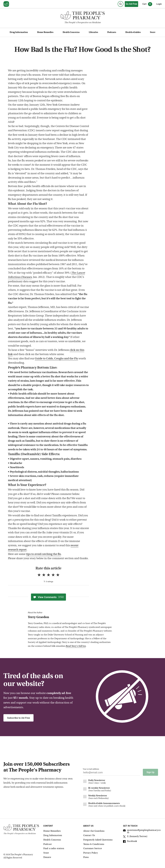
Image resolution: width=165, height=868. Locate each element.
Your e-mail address (91, 769)
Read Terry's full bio (76, 646)
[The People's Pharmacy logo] (82, 16)
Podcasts (112, 32)
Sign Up (150, 772)
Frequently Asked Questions (98, 840)
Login (159, 4)
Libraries (93, 32)
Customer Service (93, 849)
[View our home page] (6, 4)
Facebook (130, 842)
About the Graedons (94, 831)
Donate (47, 857)
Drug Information (19, 32)
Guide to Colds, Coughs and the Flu (56, 359)
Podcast (48, 844)
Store (153, 32)
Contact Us (89, 835)
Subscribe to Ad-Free (18, 718)
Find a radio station (54, 849)
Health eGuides (133, 32)
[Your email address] (111, 773)
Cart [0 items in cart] (147, 4)
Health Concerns (71, 32)
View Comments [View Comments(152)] (48, 597)
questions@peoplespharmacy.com (142, 831)
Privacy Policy (91, 853)
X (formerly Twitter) (135, 837)
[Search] (121, 4)
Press (86, 857)
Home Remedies (45, 32)
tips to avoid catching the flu (43, 554)
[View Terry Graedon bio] (70, 617)
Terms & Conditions (94, 844)
